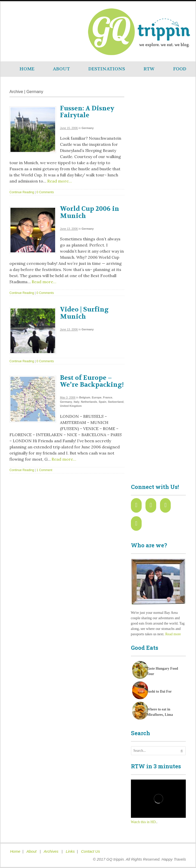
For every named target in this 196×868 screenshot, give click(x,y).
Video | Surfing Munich (84, 313)
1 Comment (44, 470)
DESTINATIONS (107, 69)
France (108, 397)
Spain (103, 402)
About (32, 851)
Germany (88, 128)
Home (15, 851)
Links (70, 851)
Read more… (59, 181)
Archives (52, 851)
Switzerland (116, 402)
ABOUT (61, 69)
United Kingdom (71, 406)
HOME (27, 69)
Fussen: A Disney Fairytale (87, 112)
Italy (77, 402)
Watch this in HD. (144, 822)
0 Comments (45, 192)
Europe (97, 397)
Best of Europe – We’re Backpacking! (92, 381)
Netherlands (89, 402)
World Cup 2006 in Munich (90, 212)
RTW (149, 69)
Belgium (85, 397)
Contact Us (90, 851)
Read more (173, 634)
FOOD (180, 69)
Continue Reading (22, 192)
